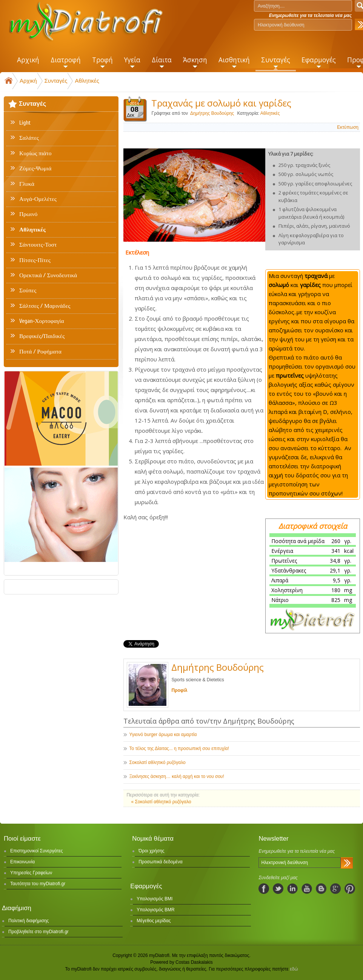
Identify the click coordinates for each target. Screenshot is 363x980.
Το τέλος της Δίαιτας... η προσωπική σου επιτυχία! (179, 749)
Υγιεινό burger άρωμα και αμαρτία (163, 735)
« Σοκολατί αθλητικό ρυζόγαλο (161, 802)
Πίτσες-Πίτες (35, 260)
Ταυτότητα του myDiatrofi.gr (38, 884)
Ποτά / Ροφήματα (40, 352)
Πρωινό (28, 214)
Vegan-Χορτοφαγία (42, 321)
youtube (307, 889)
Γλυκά (27, 184)
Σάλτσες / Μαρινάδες (45, 306)
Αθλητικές (87, 81)
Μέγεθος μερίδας (154, 921)
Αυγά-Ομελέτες (38, 199)
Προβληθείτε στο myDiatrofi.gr (38, 932)
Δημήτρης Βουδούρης (213, 113)
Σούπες (28, 290)
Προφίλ (179, 690)
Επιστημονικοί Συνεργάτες (37, 851)
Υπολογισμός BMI (155, 899)
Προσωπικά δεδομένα (160, 862)
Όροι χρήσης (151, 851)
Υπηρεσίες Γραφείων (31, 873)
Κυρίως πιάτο (35, 153)
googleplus (335, 889)
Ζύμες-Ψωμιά (35, 168)
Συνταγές (56, 81)
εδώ (294, 969)
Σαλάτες (29, 138)
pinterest (350, 889)
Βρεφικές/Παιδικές (42, 336)
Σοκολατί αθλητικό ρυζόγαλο (157, 762)
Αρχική (28, 81)
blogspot (321, 889)
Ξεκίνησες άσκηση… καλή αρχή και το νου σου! (177, 776)
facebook (264, 889)
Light (25, 123)
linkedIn (292, 889)
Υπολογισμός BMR (156, 910)
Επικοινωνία (22, 862)
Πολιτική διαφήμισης (28, 921)
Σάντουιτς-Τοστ (38, 245)
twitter (278, 889)
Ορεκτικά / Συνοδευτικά (48, 275)
